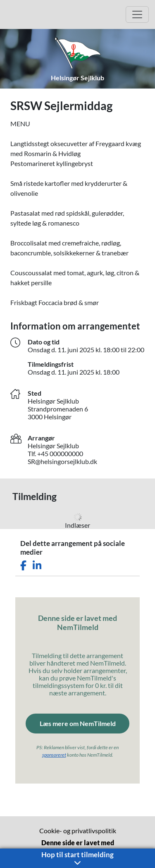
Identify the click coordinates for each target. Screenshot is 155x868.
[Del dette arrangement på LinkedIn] (37, 566)
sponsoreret (54, 755)
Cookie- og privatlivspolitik (78, 831)
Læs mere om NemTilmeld (78, 723)
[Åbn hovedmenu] (137, 14)
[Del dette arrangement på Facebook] (23, 566)
